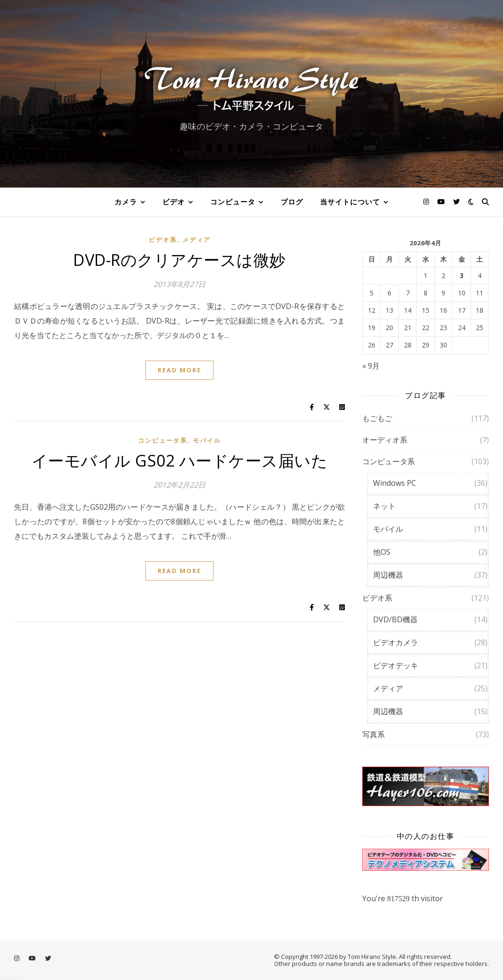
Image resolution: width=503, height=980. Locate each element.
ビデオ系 (163, 240)
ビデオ (174, 202)
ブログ (292, 202)
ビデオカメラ (396, 642)
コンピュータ (233, 202)
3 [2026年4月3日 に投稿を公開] (462, 276)
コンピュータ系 (163, 440)
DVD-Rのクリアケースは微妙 (179, 260)
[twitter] (457, 201)
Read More (179, 370)
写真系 (373, 734)
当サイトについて (350, 202)
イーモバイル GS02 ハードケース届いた (180, 460)
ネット (384, 506)
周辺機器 (388, 575)
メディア (197, 240)
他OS (382, 552)
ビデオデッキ (396, 665)
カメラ (126, 202)
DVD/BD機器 (395, 619)
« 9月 (371, 366)
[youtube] (442, 201)
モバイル (207, 440)
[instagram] (427, 201)
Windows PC (395, 483)
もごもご (377, 418)
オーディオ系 (385, 440)
